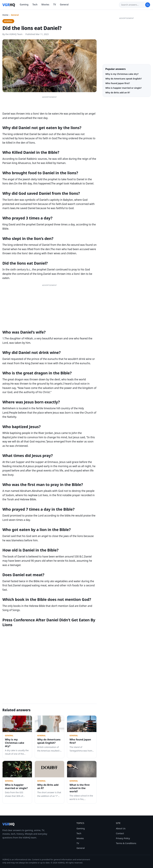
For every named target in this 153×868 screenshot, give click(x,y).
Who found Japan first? (80, 741)
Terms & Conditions (126, 843)
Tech (35, 4)
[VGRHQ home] (9, 5)
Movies (45, 4)
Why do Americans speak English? (49, 741)
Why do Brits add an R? (48, 786)
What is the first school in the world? (79, 788)
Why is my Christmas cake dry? (15, 743)
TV (55, 4)
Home (5, 15)
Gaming (24, 4)
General (64, 4)
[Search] (133, 5)
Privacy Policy (123, 838)
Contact (120, 833)
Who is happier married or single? (16, 786)
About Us (121, 828)
